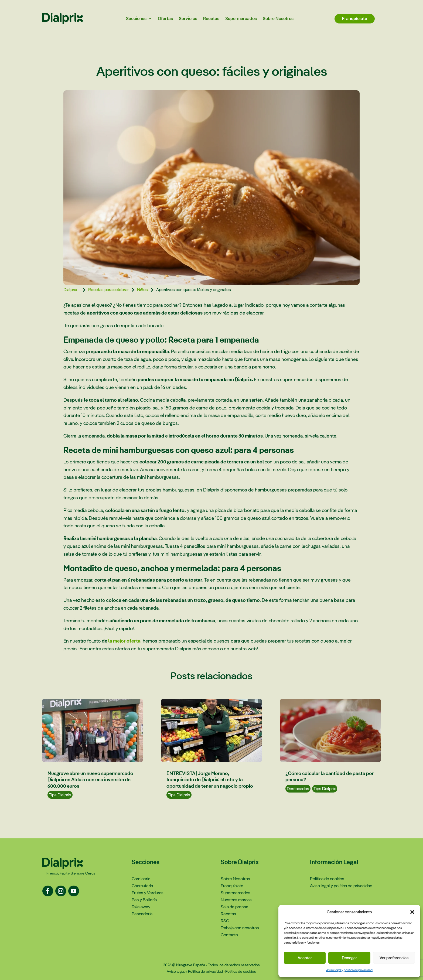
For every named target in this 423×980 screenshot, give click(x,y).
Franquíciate (355, 18)
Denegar (349, 958)
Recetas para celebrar (108, 290)
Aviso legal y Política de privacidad (195, 971)
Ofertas (165, 18)
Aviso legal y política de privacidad (349, 970)
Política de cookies (241, 971)
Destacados (298, 789)
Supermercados (241, 18)
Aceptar (305, 958)
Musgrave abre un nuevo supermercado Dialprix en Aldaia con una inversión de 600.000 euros (90, 780)
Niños (142, 290)
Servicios (188, 18)
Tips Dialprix (60, 795)
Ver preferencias (394, 958)
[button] (412, 912)
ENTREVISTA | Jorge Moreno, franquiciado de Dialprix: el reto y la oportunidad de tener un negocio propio (210, 780)
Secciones (136, 18)
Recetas (211, 18)
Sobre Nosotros (278, 18)
